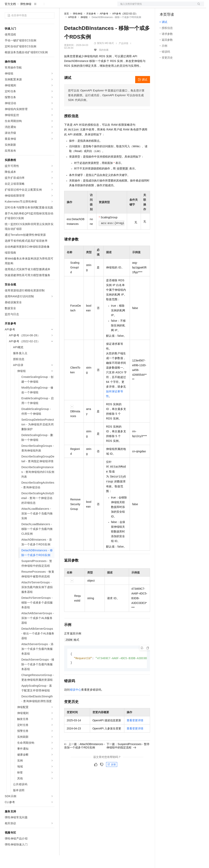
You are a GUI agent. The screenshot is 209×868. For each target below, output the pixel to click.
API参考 (104, 26)
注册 (183, 6)
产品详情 (123, 56)
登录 (198, 6)
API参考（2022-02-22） (125, 26)
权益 (76, 6)
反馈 (112, 778)
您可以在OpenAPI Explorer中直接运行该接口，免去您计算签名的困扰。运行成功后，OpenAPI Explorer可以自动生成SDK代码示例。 (106, 108)
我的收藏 (104, 63)
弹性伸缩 (26, 17)
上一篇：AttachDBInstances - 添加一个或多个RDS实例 (85, 759)
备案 (164, 6)
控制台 (174, 6)
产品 (51, 6)
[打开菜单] (6, 6)
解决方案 (64, 6)
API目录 (72, 30)
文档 (156, 6)
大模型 (41, 6)
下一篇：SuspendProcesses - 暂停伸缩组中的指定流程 (128, 759)
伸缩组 (84, 30)
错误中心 (76, 703)
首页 (66, 26)
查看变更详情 (135, 734)
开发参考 (91, 26)
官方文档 (10, 17)
